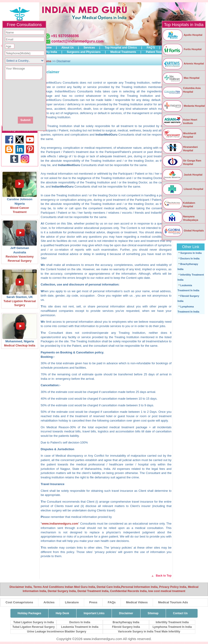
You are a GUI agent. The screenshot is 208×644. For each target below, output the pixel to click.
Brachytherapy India (126, 622)
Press (93, 602)
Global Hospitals (183, 231)
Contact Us (180, 613)
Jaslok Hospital (182, 175)
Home (48, 48)
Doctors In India (190, 258)
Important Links (94, 613)
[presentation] (49, 98)
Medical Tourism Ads (173, 602)
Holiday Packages (29, 613)
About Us (68, 48)
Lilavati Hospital (183, 189)
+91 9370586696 (65, 36)
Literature (72, 602)
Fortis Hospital (182, 49)
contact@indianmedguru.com (77, 41)
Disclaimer (126, 613)
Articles (49, 602)
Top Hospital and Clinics (121, 48)
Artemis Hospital (183, 64)
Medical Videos (137, 602)
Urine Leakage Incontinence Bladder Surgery (57, 632)
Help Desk (62, 613)
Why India (50, 52)
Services (89, 48)
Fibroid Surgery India (126, 627)
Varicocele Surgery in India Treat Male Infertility (149, 632)
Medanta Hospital (184, 106)
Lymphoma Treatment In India (172, 627)
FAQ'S (151, 48)
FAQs (112, 602)
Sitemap (153, 613)
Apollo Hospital (182, 35)
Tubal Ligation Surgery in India (33, 622)
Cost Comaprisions (19, 602)
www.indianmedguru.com (60, 524)
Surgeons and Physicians (84, 52)
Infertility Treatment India (172, 622)
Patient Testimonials (159, 52)
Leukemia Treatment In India (80, 627)
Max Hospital (181, 78)
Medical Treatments (123, 52)
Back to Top (164, 576)
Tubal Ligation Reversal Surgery (33, 627)
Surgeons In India (191, 253)
